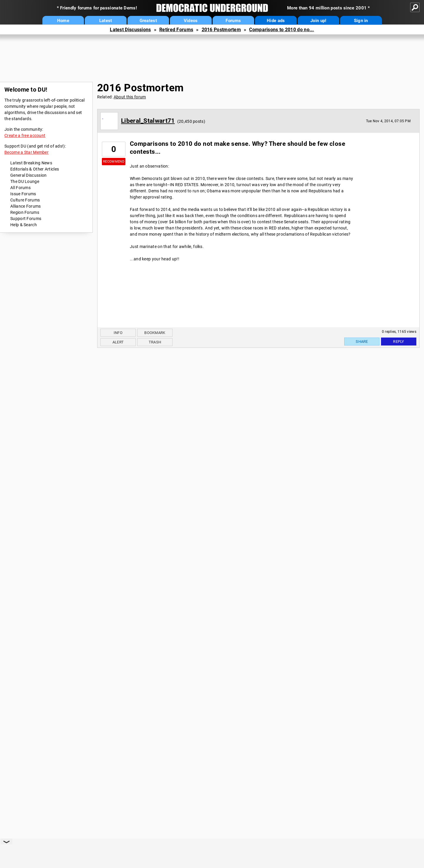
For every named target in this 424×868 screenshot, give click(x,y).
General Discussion (28, 175)
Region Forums (25, 212)
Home (63, 21)
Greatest (148, 21)
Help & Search (24, 225)
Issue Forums (23, 194)
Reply (399, 342)
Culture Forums (25, 200)
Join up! (318, 21)
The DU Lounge (25, 181)
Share (362, 342)
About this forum (130, 97)
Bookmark (155, 333)
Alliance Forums (26, 206)
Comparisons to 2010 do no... (281, 30)
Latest (106, 21)
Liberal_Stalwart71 (148, 121)
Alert (118, 342)
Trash (155, 342)
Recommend (114, 162)
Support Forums (26, 219)
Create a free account (25, 135)
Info (118, 333)
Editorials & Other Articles (35, 169)
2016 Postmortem (221, 30)
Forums (233, 21)
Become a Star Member (26, 152)
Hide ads (276, 21)
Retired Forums (176, 30)
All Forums (20, 188)
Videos (191, 21)
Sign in (361, 21)
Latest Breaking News (31, 163)
